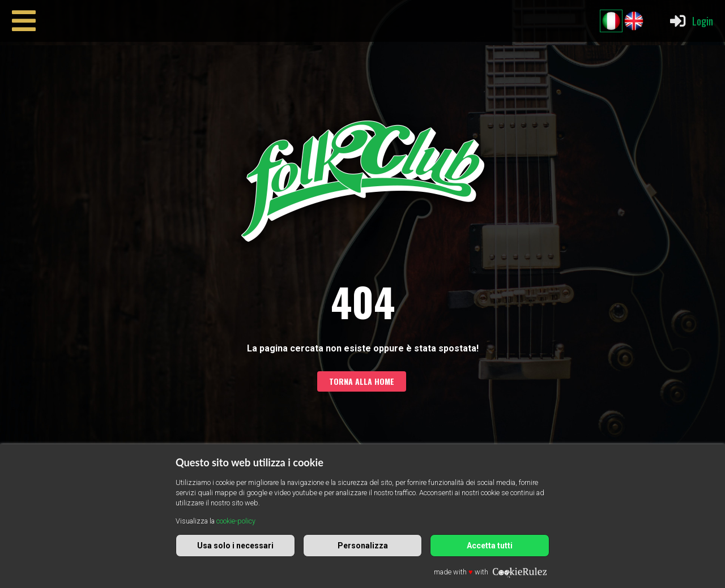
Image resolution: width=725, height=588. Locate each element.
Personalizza (363, 546)
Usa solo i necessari (235, 546)
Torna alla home (362, 381)
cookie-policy (236, 521)
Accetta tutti (490, 546)
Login (691, 21)
